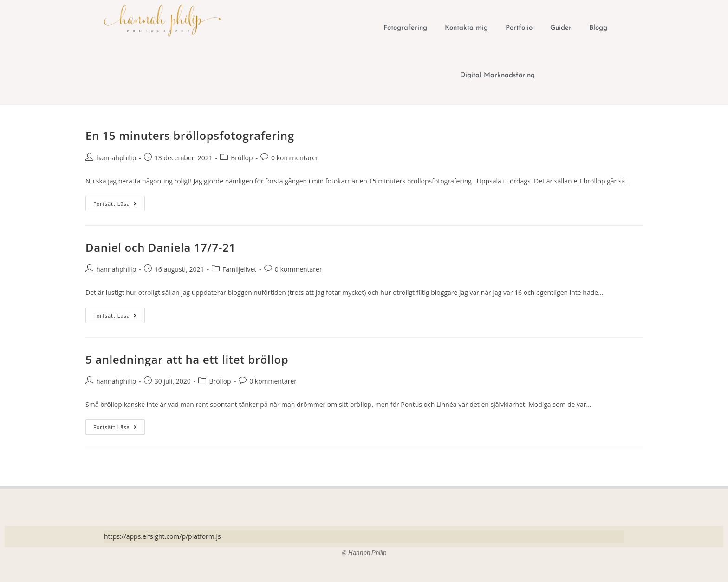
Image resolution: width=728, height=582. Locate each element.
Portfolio (519, 28)
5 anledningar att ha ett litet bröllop (187, 359)
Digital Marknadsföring (497, 75)
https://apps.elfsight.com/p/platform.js (162, 536)
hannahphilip (116, 158)
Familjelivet (239, 269)
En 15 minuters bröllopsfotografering (190, 135)
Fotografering (405, 28)
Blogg (598, 28)
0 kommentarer (295, 158)
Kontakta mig (466, 28)
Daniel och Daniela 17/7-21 (161, 247)
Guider (561, 28)
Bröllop (242, 158)
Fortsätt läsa (119, 202)
